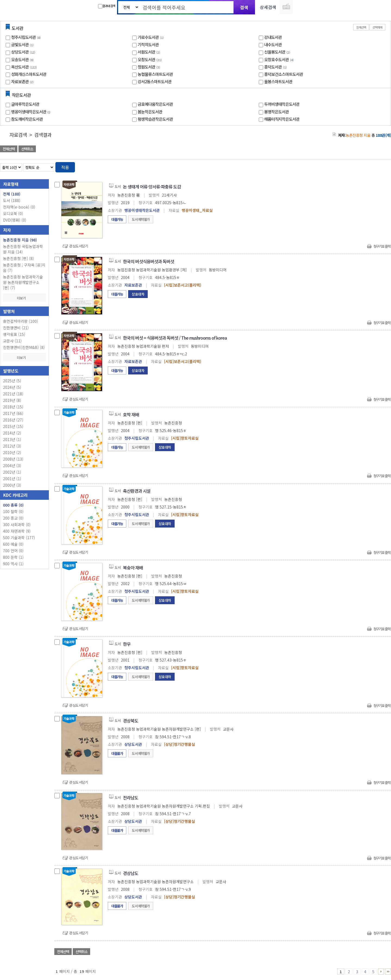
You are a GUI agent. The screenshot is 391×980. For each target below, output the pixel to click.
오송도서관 (20, 59)
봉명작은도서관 (277, 112)
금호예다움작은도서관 (155, 104)
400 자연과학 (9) (17, 531)
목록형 (384, 166)
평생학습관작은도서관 (155, 119)
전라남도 (131, 798)
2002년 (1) (12, 472)
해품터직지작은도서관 (282, 119)
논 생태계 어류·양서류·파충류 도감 (152, 187)
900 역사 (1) (13, 564)
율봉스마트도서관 (278, 81)
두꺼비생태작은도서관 (282, 104)
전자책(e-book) (19, 207)
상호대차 (138, 294)
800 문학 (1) (13, 557)
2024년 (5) (12, 387)
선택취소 (27, 149)
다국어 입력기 (286, 7)
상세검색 (268, 7)
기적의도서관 (148, 44)
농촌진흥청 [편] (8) (18, 258)
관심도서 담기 (294, 149)
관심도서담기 (79, 246)
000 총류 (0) (13, 505)
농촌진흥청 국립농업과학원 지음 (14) (23, 249)
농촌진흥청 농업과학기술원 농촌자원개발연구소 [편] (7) (23, 282)
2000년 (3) (12, 485)
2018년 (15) (13, 407)
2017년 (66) (13, 413)
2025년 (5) (12, 381)
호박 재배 (131, 414)
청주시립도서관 (23, 37)
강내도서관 (273, 37)
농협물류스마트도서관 (155, 74)
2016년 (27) (13, 420)
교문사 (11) (12, 341)
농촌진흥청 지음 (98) (20, 240)
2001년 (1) (12, 479)
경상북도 (131, 721)
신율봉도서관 (275, 52)
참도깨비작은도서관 (27, 119)
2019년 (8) (12, 400)
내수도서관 (273, 44)
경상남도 (131, 873)
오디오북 (13, 213)
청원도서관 (146, 67)
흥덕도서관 (273, 67)
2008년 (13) (13, 459)
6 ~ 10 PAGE (381, 972)
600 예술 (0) (13, 544)
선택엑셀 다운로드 (372, 149)
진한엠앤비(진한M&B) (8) (24, 347)
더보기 (24, 298)
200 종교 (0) (13, 518)
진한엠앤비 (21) (16, 328)
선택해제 (377, 27)
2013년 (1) (12, 439)
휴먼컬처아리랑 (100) (21, 321)
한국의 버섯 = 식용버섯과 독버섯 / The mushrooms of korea (175, 338)
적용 (65, 167)
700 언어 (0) (13, 551)
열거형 (375, 166)
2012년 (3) (12, 446)
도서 (12, 200)
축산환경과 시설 (137, 491)
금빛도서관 (20, 44)
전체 (12, 194)
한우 (127, 644)
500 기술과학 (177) (19, 538)
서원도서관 (146, 52)
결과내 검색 (107, 6)
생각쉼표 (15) (14, 334)
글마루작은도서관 (25, 104)
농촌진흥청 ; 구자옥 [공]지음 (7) (24, 268)
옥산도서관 (20, 67)
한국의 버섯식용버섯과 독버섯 (149, 261)
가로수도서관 (148, 37)
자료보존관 (20, 81)
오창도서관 (146, 59)
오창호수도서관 (277, 59)
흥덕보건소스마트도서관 (284, 74)
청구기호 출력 (382, 246)
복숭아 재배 (133, 567)
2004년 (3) (12, 466)
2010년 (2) (12, 452)
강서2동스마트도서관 (155, 81)
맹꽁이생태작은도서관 (31, 112)
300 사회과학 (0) (17, 525)
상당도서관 (20, 52)
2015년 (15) (13, 426)
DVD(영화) (15, 220)
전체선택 (361, 27)
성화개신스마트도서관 (29, 74)
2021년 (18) (13, 394)
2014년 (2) (12, 433)
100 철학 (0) (13, 511)
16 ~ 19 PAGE (388, 972)
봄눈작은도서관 (150, 112)
